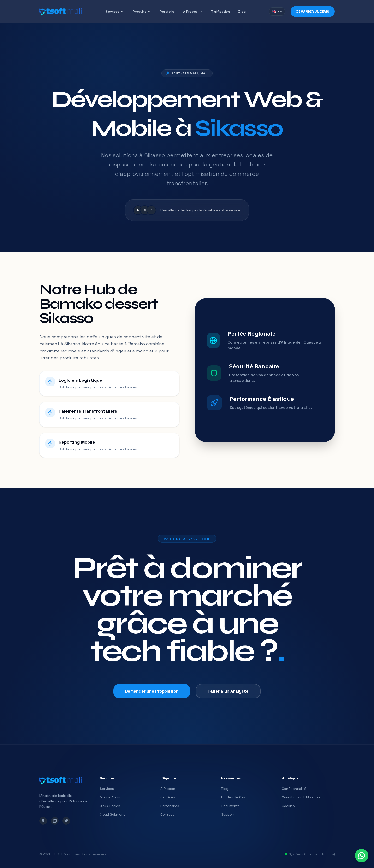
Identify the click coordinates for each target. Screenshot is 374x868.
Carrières (168, 797)
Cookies (288, 806)
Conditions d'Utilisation (301, 797)
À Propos (193, 12)
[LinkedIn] (55, 821)
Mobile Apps (110, 797)
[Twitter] (66, 821)
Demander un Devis (313, 12)
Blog (242, 12)
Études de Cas (233, 797)
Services (115, 12)
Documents (230, 806)
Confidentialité (294, 789)
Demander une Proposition (155, 685)
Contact (167, 814)
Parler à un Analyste (224, 685)
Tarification (220, 12)
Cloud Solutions (113, 814)
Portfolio (167, 12)
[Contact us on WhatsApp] (362, 856)
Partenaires (170, 806)
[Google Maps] (43, 821)
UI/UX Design (110, 806)
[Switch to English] (277, 12)
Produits (142, 12)
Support (228, 814)
